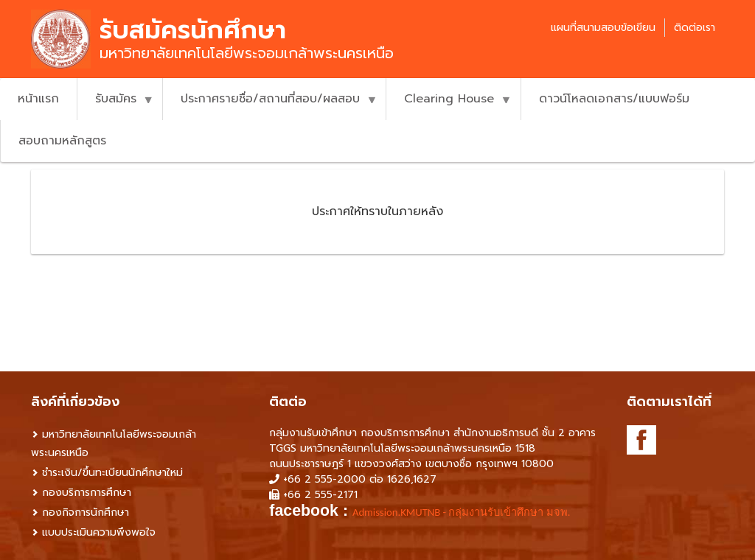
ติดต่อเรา (695, 28)
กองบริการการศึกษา (87, 493)
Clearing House (449, 105)
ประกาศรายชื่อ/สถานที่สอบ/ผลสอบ (270, 105)
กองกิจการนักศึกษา (86, 512)
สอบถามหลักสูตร (62, 141)
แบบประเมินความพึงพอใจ (99, 532)
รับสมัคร (115, 105)
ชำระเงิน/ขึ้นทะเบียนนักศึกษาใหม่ (112, 473)
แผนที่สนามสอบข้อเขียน (603, 28)
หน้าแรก (38, 99)
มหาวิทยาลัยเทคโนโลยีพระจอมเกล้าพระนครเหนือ (114, 444)
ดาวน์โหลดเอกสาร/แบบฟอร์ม (614, 99)
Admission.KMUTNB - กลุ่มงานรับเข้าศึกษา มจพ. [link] (461, 512)
